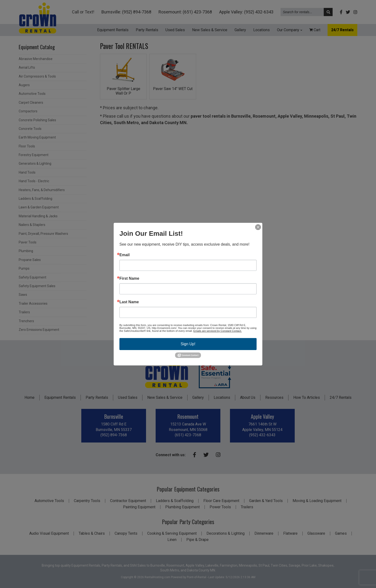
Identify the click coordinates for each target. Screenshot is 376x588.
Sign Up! (188, 344)
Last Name (129, 302)
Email (125, 255)
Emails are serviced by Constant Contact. (217, 331)
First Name (129, 278)
